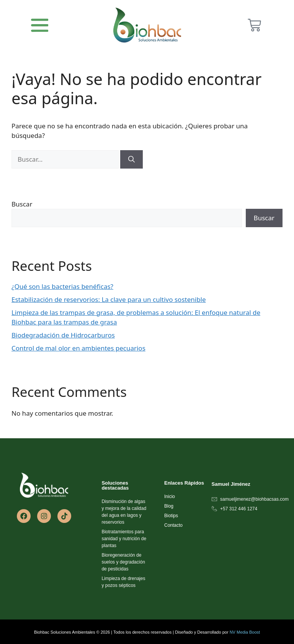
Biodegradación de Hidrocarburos (63, 335)
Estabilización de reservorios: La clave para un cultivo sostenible (109, 299)
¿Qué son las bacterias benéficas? (62, 286)
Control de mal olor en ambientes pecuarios (78, 348)
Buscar (22, 204)
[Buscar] (131, 159)
